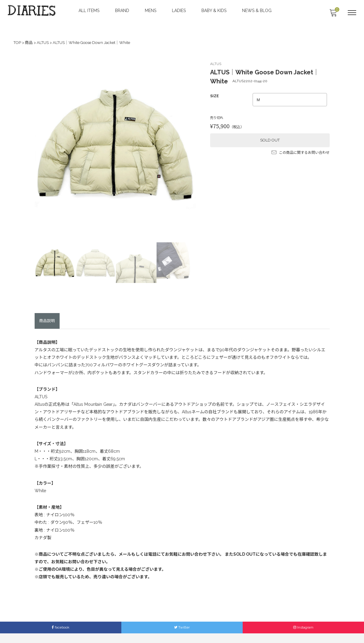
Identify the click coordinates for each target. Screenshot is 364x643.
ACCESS (134, 627)
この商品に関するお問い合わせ (300, 151)
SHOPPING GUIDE (184, 627)
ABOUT (114, 627)
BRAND (123, 11)
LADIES (179, 11)
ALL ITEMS (90, 11)
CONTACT (155, 627)
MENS (151, 11)
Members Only (244, 627)
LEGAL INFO (216, 627)
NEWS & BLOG (257, 11)
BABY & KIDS (215, 11)
